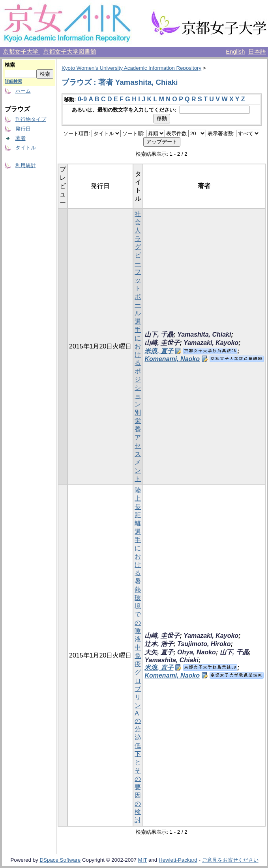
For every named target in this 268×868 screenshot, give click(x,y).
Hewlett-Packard (178, 860)
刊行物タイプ (31, 119)
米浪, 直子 (159, 351)
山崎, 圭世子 (162, 343)
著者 (21, 138)
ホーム (23, 91)
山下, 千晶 (159, 334)
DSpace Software (60, 860)
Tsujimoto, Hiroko (204, 644)
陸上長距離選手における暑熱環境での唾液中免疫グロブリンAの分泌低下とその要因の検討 (138, 655)
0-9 (82, 99)
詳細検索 (13, 81)
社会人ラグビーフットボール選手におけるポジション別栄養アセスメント (138, 346)
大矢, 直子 (159, 652)
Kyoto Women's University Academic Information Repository (131, 68)
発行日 (23, 129)
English (235, 52)
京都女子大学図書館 (70, 52)
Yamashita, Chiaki (204, 334)
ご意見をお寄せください (230, 860)
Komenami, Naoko (172, 359)
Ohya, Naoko (197, 652)
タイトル (26, 148)
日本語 (257, 52)
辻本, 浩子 (159, 644)
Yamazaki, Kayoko (211, 343)
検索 (10, 65)
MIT (143, 860)
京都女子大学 (21, 52)
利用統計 (26, 165)
